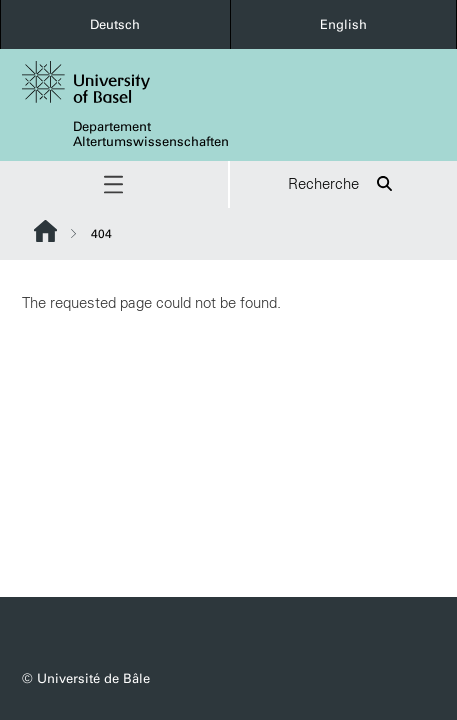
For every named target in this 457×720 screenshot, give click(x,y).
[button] (114, 184)
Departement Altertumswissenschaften (151, 134)
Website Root (45, 231)
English (343, 24)
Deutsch (115, 24)
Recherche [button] (343, 184)
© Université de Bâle (86, 678)
